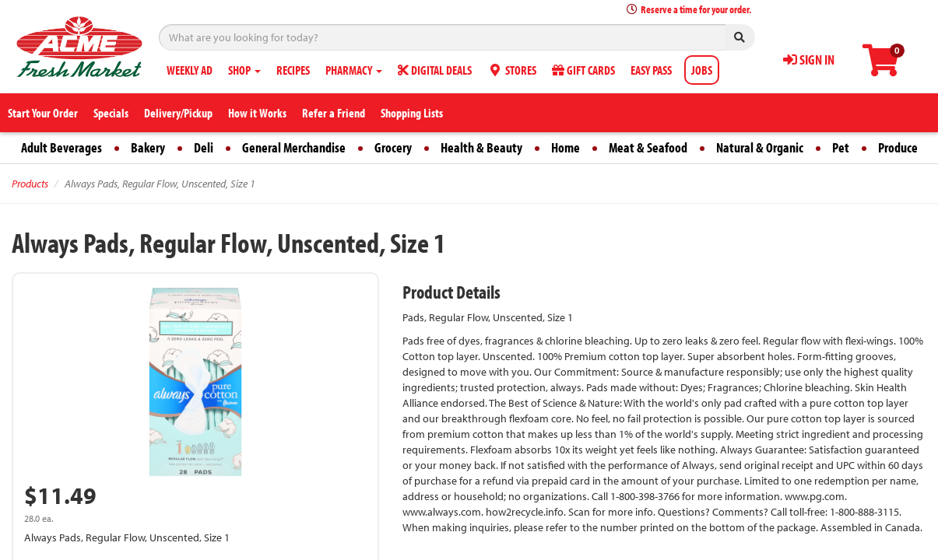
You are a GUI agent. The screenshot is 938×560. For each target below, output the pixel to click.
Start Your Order (43, 113)
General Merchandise (294, 147)
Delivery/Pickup (178, 113)
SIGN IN (809, 59)
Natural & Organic (760, 147)
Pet (841, 147)
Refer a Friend (334, 113)
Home (566, 147)
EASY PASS (651, 70)
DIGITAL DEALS (435, 70)
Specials (111, 113)
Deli (204, 147)
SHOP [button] (244, 70)
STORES (512, 70)
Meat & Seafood (648, 147)
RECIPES (293, 70)
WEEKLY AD (190, 70)
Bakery (148, 147)
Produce (898, 147)
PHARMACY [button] (354, 70)
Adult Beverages (61, 147)
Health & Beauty (481, 147)
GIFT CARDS (583, 70)
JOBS (702, 70)
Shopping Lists (412, 113)
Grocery (393, 147)
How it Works (257, 113)
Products (30, 184)
